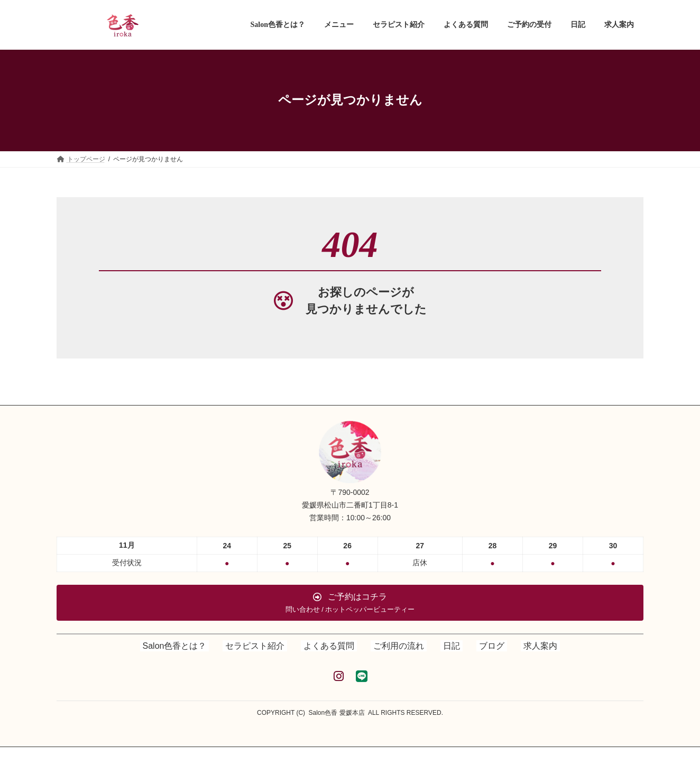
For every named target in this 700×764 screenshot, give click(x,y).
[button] (350, 603)
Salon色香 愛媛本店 (337, 713)
